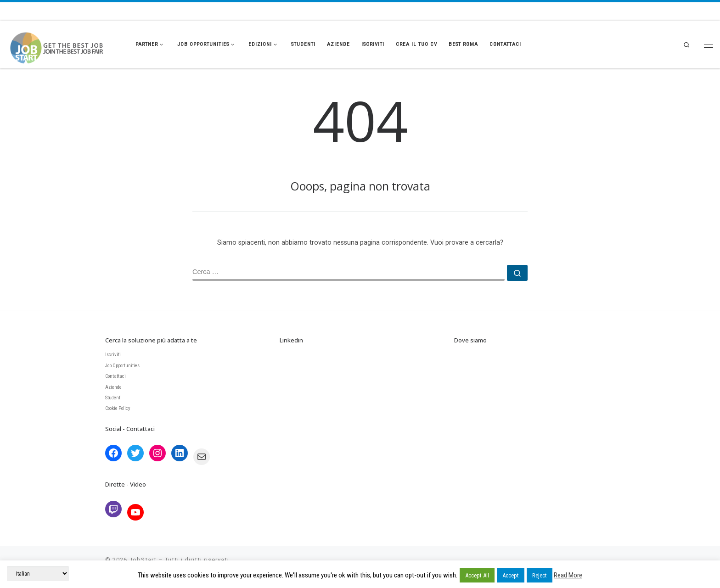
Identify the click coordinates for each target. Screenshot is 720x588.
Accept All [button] (477, 575)
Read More (568, 575)
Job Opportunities (122, 366)
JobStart (143, 560)
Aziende (113, 387)
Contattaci (115, 376)
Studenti (113, 398)
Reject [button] (540, 575)
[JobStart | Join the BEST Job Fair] (64, 42)
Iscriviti (113, 355)
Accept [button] (511, 575)
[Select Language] (38, 574)
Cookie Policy (118, 408)
